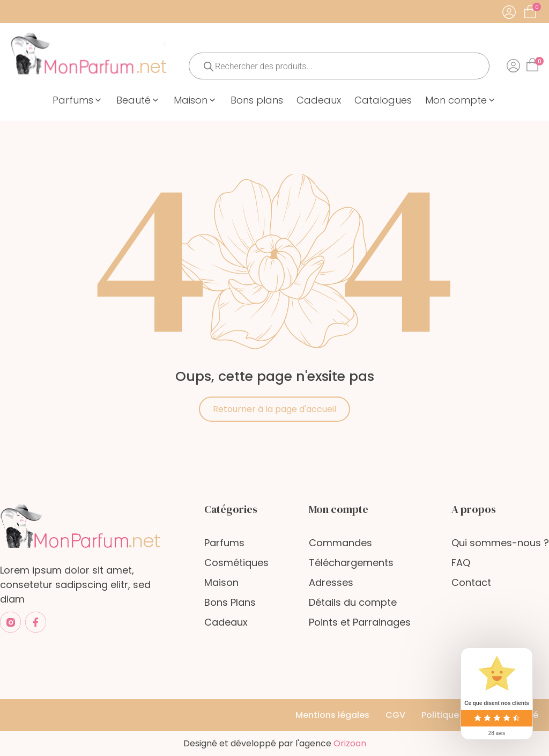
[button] (78, 100)
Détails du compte (353, 602)
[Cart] (537, 7)
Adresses (331, 582)
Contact (471, 582)
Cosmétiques (236, 563)
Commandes (340, 543)
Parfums (224, 543)
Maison (221, 582)
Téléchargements (351, 563)
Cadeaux (226, 622)
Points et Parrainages (360, 622)
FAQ (461, 563)
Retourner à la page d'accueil (274, 409)
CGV (395, 715)
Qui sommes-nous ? (500, 543)
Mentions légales (332, 715)
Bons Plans (230, 602)
